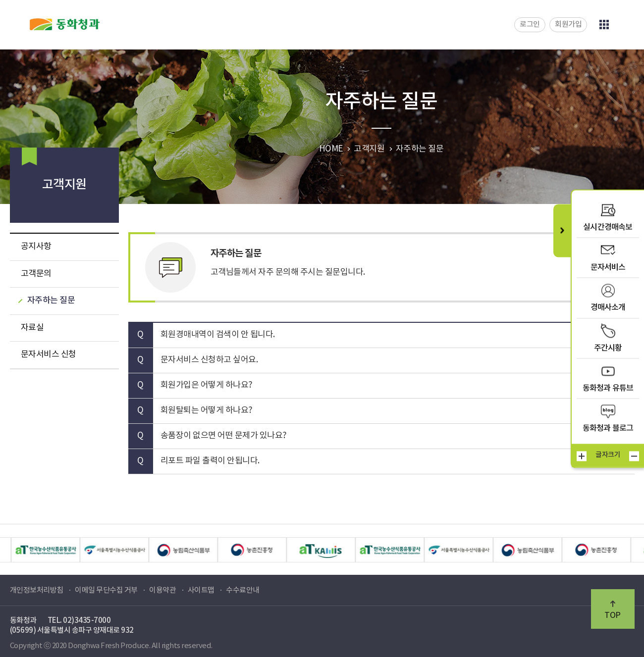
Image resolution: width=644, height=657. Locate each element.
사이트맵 (201, 590)
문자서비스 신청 (49, 354)
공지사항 (36, 247)
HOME (331, 149)
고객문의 (36, 274)
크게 (582, 456)
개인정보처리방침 (37, 590)
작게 (634, 456)
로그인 (530, 25)
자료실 (32, 328)
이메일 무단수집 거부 (106, 590)
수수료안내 (243, 590)
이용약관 (162, 590)
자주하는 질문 (51, 301)
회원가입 (568, 25)
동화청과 (65, 24)
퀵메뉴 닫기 (562, 230)
